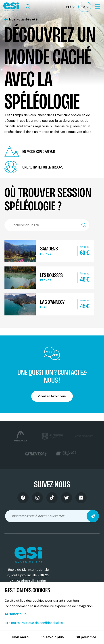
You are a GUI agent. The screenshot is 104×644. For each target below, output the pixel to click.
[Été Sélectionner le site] (70, 7)
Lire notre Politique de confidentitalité (34, 623)
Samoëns (49, 249)
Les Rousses (51, 275)
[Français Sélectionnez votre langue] (84, 7)
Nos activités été (21, 19)
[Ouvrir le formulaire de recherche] (28, 7)
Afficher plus (16, 614)
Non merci (21, 637)
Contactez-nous (52, 396)
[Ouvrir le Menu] (97, 7)
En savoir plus (52, 637)
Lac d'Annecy (52, 302)
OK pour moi (86, 637)
